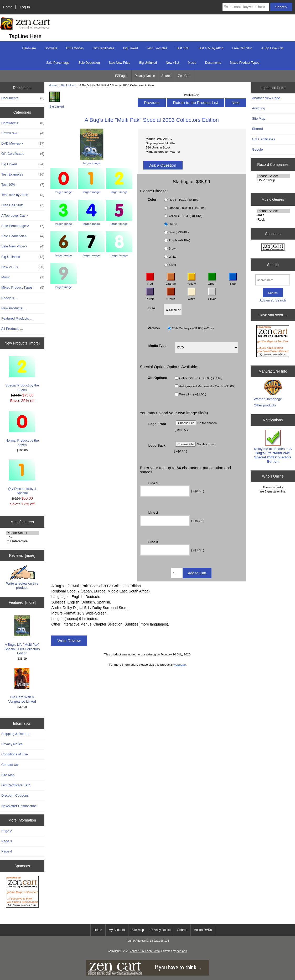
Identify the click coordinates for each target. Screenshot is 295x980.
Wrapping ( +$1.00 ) (193, 394)
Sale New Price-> (23, 246)
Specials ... (9, 298)
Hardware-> (23, 123)
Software (51, 48)
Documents (213, 63)
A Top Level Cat (272, 48)
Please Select (23, 533)
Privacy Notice (145, 76)
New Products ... (14, 308)
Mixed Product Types (245, 63)
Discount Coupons (15, 795)
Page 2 (7, 831)
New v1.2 (172, 63)
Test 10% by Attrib (211, 48)
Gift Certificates (103, 48)
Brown (173, 248)
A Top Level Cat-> (15, 216)
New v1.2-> (23, 267)
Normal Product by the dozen (22, 429)
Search (273, 265)
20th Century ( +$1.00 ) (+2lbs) (193, 328)
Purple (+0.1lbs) (179, 240)
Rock (273, 220)
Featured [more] (22, 602)
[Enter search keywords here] (246, 7)
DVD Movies (75, 48)
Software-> (23, 133)
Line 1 (153, 483)
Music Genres (273, 199)
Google (257, 149)
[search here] (273, 280)
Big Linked (68, 85)
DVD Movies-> (23, 144)
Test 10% (183, 48)
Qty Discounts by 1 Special (22, 477)
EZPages (121, 76)
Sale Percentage (58, 63)
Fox (23, 537)
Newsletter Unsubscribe (19, 806)
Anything (258, 108)
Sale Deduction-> (23, 236)
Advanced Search (273, 300)
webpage (180, 664)
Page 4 (7, 851)
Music (192, 63)
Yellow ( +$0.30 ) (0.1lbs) (185, 216)
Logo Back (157, 445)
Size (152, 308)
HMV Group (273, 180)
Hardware (29, 48)
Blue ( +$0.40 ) (179, 232)
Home (8, 7)
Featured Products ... (17, 318)
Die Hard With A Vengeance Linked (22, 685)
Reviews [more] (22, 555)
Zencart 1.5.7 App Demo (145, 951)
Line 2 (153, 512)
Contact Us (10, 765)
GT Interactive (23, 541)
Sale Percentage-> (23, 226)
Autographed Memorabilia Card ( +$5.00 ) (207, 386)
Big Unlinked (148, 63)
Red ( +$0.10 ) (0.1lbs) (184, 200)
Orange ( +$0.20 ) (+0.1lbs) (187, 208)
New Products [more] (22, 343)
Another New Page (266, 98)
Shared (166, 76)
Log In (25, 7)
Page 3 (7, 841)
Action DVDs (203, 930)
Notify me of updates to (273, 447)
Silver (172, 265)
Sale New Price (120, 63)
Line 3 (153, 542)
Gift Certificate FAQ (16, 785)
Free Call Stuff (242, 48)
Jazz (273, 215)
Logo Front (157, 424)
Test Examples (157, 48)
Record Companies (273, 165)
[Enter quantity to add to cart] (177, 573)
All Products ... (12, 329)
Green (173, 224)
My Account (117, 930)
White (173, 256)
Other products (265, 405)
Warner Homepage (268, 399)
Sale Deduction (89, 63)
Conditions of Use (15, 754)
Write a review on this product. (22, 578)
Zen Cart (184, 76)
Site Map (8, 775)
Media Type (157, 346)
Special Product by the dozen (22, 374)
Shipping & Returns (16, 734)
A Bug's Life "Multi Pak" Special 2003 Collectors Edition (22, 635)
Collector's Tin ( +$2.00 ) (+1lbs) (201, 378)
